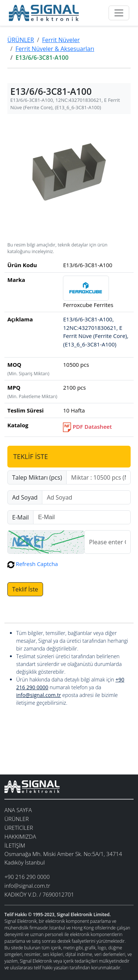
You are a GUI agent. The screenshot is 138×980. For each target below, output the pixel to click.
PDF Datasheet (87, 427)
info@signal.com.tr (39, 695)
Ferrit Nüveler (61, 40)
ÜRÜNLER (21, 40)
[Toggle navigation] (119, 13)
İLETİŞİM (15, 845)
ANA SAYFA (18, 810)
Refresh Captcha (33, 564)
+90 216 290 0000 (27, 877)
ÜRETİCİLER (19, 828)
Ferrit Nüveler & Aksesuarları (55, 49)
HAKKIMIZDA (20, 836)
